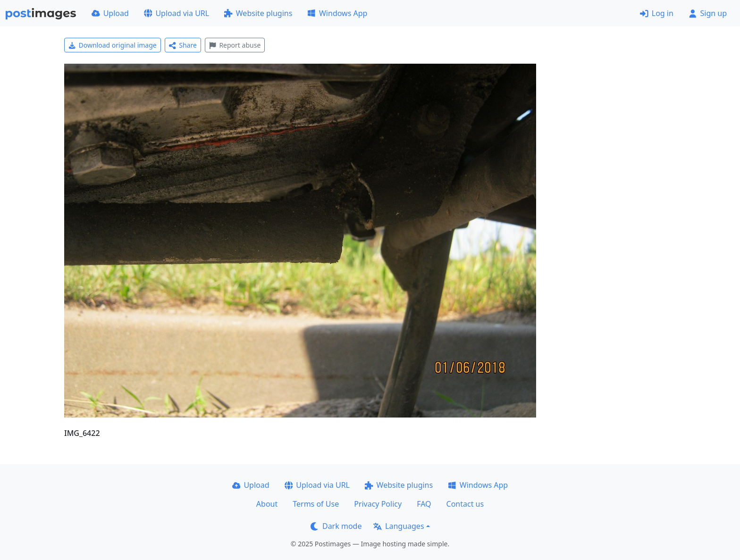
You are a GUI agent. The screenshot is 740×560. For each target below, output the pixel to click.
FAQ (424, 504)
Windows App (337, 13)
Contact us (465, 504)
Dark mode (336, 526)
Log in (657, 13)
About (267, 504)
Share (183, 45)
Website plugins (258, 13)
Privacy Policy (378, 504)
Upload (110, 13)
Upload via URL (177, 13)
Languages (399, 526)
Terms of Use (316, 504)
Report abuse (235, 45)
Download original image (113, 45)
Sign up (708, 13)
